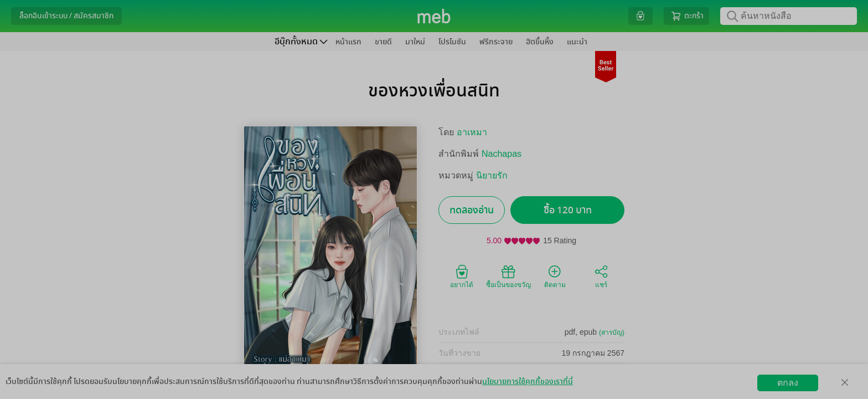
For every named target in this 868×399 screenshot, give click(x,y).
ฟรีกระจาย (496, 42)
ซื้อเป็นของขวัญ (508, 276)
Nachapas (502, 154)
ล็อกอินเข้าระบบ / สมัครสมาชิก (66, 16)
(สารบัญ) (612, 332)
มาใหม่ (415, 42)
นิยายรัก (492, 175)
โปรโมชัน (452, 42)
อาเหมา (472, 132)
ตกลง (788, 383)
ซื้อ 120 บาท (568, 210)
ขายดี (383, 42)
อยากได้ (462, 276)
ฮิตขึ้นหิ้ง (540, 42)
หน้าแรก (348, 42)
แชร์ (601, 276)
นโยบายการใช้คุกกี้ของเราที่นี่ (528, 382)
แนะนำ (577, 42)
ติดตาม (555, 276)
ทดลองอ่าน (472, 210)
